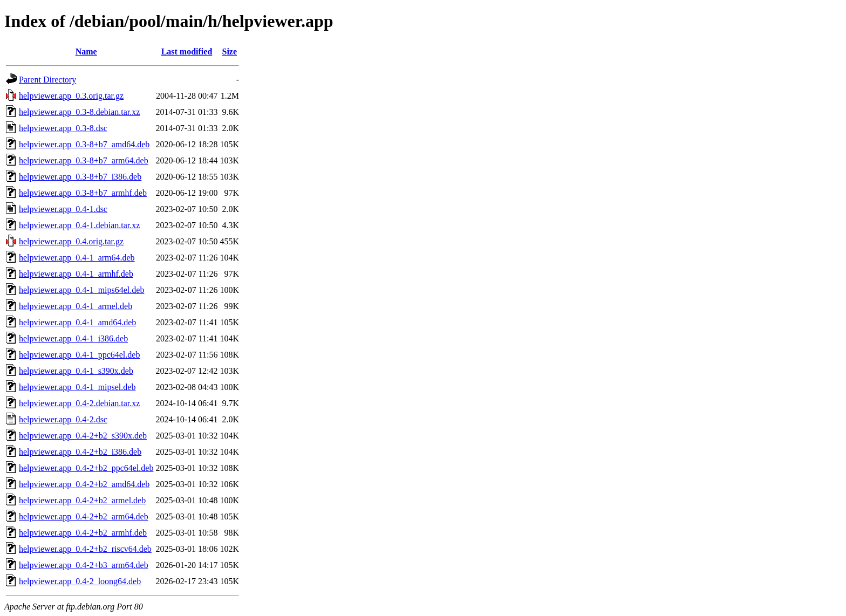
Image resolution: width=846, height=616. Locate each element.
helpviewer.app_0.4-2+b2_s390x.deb (83, 436)
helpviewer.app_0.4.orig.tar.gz (71, 241)
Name (86, 52)
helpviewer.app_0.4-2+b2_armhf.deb (83, 533)
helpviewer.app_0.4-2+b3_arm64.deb (84, 565)
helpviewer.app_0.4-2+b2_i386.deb (80, 452)
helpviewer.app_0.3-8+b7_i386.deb (80, 177)
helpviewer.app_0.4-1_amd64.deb (77, 322)
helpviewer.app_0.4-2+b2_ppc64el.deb (86, 468)
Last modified (187, 52)
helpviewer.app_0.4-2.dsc (63, 419)
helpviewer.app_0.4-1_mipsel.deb (77, 387)
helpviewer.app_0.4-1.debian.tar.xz (79, 225)
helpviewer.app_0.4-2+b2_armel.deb (82, 500)
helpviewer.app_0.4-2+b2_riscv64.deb (85, 549)
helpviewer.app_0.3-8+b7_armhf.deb (83, 193)
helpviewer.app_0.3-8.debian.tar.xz (79, 112)
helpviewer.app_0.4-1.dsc (63, 209)
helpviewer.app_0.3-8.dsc (63, 128)
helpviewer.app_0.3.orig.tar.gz (71, 96)
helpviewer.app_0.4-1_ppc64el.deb (79, 355)
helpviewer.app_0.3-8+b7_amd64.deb (84, 144)
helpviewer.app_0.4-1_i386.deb (73, 338)
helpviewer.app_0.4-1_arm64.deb (77, 258)
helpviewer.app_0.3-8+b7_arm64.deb (84, 160)
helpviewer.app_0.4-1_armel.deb (76, 306)
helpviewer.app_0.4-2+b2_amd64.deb (84, 484)
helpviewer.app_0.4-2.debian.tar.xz (79, 403)
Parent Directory (47, 80)
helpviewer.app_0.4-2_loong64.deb (80, 581)
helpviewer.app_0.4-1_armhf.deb (76, 274)
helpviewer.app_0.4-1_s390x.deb (76, 371)
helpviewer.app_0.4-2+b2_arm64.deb (84, 516)
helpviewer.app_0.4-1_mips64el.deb (81, 290)
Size (230, 52)
